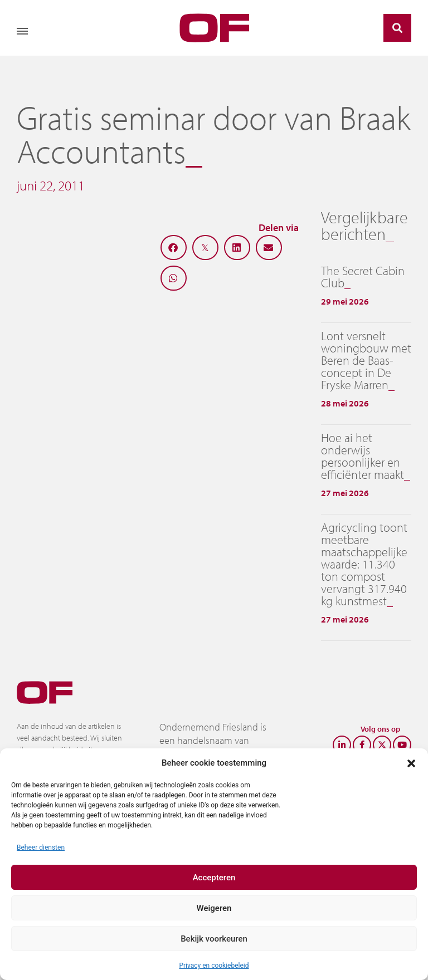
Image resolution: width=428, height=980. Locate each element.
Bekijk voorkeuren (214, 939)
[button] (411, 763)
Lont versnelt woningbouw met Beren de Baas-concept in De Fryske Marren (366, 360)
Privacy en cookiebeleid (214, 966)
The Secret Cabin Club (363, 277)
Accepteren (214, 878)
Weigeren (214, 908)
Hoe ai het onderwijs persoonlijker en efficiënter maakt (363, 456)
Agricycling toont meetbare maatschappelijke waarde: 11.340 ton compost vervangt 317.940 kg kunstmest (364, 564)
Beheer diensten (41, 847)
